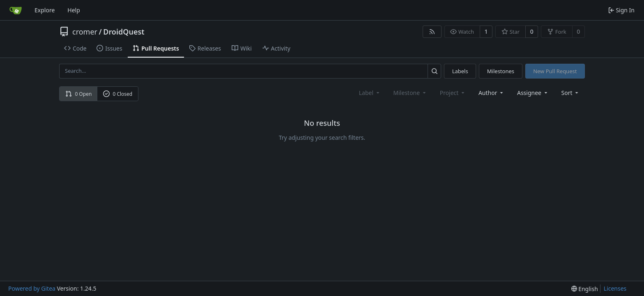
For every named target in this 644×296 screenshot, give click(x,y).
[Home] (16, 10)
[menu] (571, 93)
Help (74, 10)
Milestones (501, 71)
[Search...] (434, 71)
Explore (45, 10)
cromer (85, 32)
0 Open (79, 94)
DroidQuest (124, 32)
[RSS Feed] (432, 32)
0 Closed (118, 94)
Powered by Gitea (32, 288)
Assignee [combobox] (533, 93)
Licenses (615, 288)
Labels (460, 71)
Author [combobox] (491, 93)
